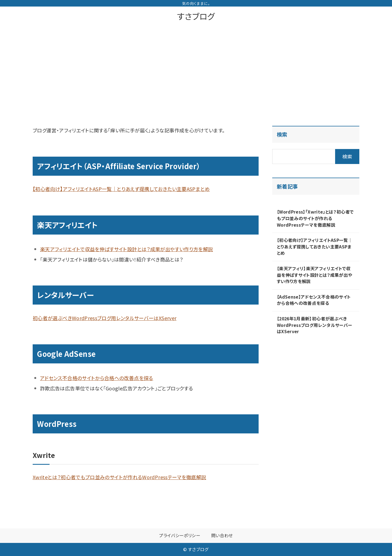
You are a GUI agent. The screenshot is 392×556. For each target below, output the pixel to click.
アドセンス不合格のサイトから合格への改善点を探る (97, 378)
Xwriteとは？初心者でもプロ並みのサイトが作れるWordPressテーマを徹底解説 (119, 477)
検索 (282, 134)
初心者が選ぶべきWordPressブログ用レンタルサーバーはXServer (105, 318)
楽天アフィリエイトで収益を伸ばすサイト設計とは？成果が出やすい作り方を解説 (126, 249)
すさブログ (196, 16)
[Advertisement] (196, 66)
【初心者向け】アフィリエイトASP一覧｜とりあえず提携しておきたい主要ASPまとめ (121, 189)
